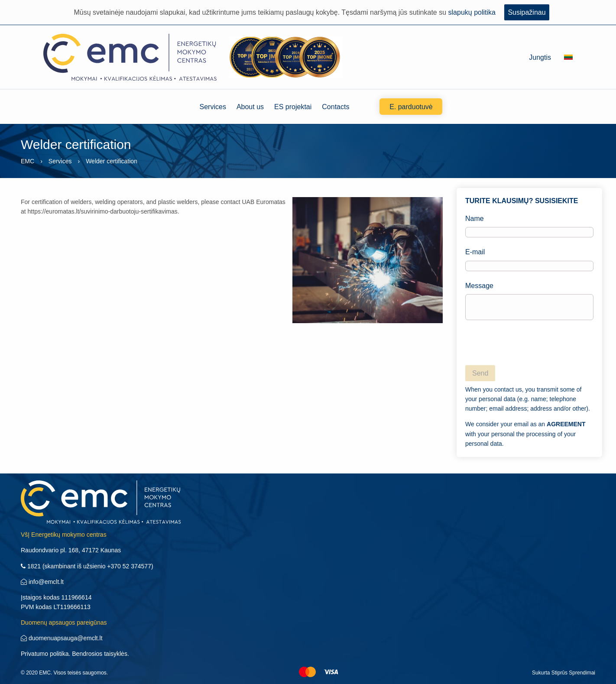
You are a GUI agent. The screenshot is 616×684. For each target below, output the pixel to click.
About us (250, 107)
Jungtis (540, 57)
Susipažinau (527, 12)
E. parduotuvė (411, 107)
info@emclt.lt (42, 582)
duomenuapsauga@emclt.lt (62, 638)
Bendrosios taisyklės (100, 654)
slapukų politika (472, 12)
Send (480, 373)
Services (213, 107)
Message (529, 301)
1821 (31, 566)
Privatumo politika (45, 654)
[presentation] (531, 344)
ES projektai (293, 107)
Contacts (336, 107)
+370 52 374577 (129, 566)
